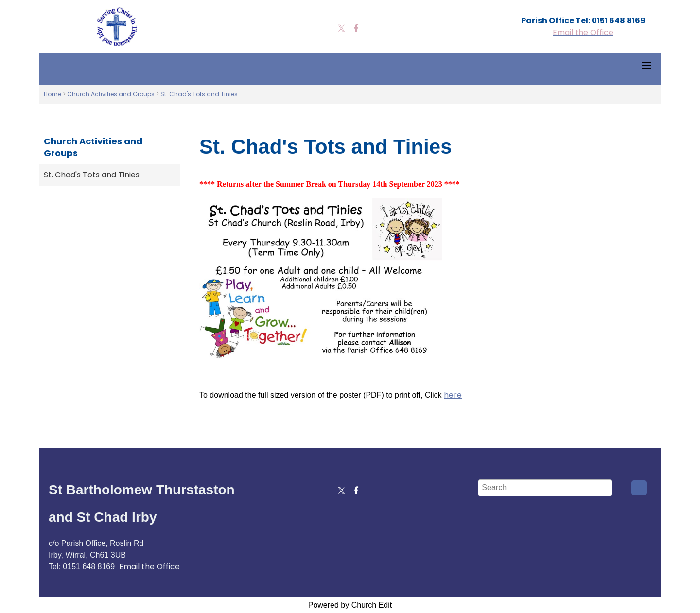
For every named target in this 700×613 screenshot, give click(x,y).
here (453, 395)
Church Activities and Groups (111, 94)
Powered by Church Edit (350, 605)
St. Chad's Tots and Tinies (199, 94)
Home (52, 94)
